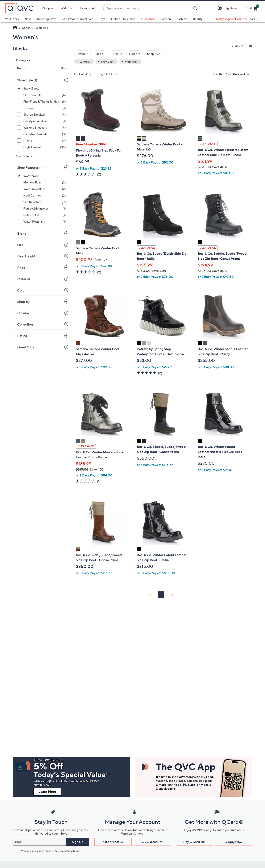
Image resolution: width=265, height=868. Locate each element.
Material (24, 279)
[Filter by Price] (117, 54)
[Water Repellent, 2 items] (41, 189)
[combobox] (147, 8)
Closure (23, 313)
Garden (166, 19)
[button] (221, 8)
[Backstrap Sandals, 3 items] (41, 134)
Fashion (182, 19)
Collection (25, 324)
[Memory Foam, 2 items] (41, 182)
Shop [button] (46, 8)
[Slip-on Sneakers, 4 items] (41, 114)
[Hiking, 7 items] (41, 140)
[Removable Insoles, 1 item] (41, 208)
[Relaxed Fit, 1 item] (41, 215)
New (28, 19)
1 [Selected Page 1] (161, 595)
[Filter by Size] (100, 54)
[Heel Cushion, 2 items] (41, 195)
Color (21, 290)
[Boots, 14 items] (41, 68)
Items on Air (88, 8)
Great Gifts (26, 347)
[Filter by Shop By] (154, 54)
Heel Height (26, 256)
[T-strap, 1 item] (41, 108)
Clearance (148, 19)
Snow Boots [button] (108, 62)
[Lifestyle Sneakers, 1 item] (41, 121)
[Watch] (65, 8)
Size (20, 245)
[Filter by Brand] (82, 54)
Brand (22, 233)
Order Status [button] (113, 842)
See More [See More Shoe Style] (23, 156)
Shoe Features (30, 168)
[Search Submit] (196, 8)
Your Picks (12, 19)
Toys (102, 19)
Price (21, 268)
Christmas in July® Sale (77, 19)
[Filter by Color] (134, 54)
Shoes (26, 28)
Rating (22, 336)
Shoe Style (27, 80)
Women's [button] (85, 62)
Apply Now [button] (234, 842)
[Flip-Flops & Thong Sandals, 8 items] (41, 101)
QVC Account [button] (152, 842)
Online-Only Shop (123, 19)
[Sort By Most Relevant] (238, 74)
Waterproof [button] (132, 62)
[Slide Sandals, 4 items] (41, 95)
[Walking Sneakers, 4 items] (41, 127)
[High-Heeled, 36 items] (41, 147)
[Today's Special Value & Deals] (237, 19)
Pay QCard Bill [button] (194, 842)
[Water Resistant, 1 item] (41, 221)
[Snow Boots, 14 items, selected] (41, 88)
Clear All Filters (242, 46)
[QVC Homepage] (15, 28)
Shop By (23, 302)
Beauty (198, 19)
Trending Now (46, 19)
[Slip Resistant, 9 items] (41, 202)
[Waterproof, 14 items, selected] (41, 176)
